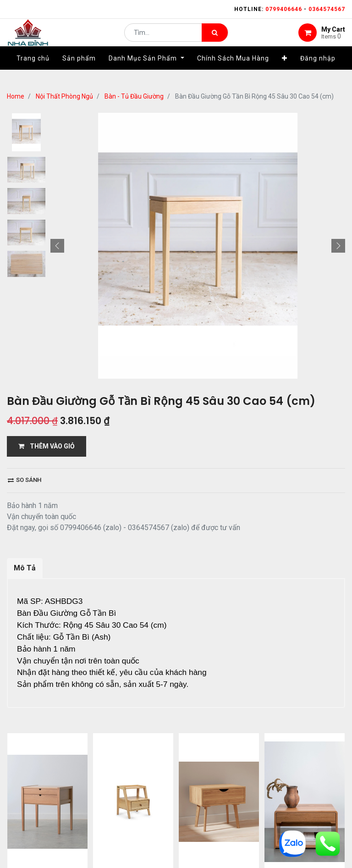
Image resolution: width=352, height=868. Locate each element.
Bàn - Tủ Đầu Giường (134, 96)
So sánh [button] (25, 480)
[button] (285, 72)
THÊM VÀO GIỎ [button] (47, 446)
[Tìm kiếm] (215, 39)
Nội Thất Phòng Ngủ (64, 96)
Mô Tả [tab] (25, 568)
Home (16, 96)
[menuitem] (33, 72)
